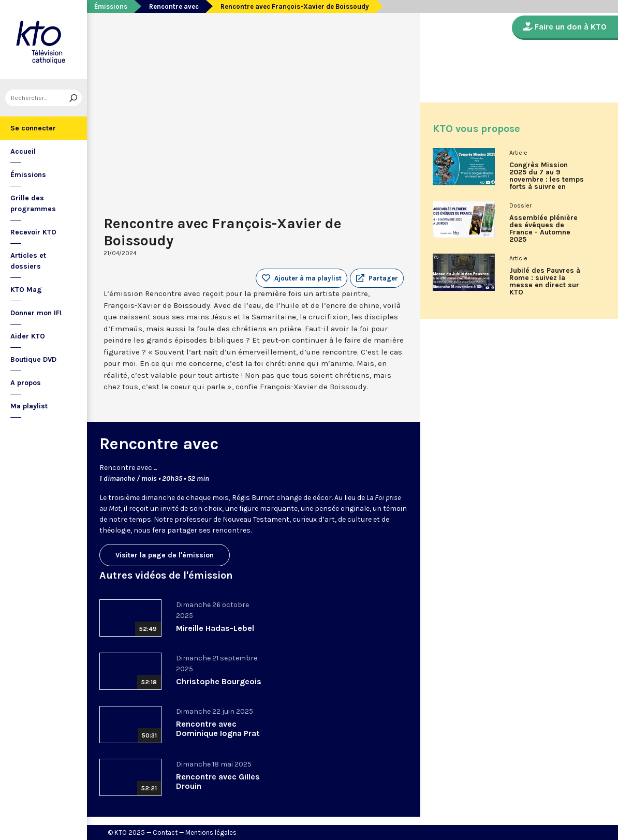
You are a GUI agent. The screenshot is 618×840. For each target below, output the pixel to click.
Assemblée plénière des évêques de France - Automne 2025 (543, 229)
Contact (165, 832)
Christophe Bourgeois (219, 681)
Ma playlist (29, 406)
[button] (377, 278)
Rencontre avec (174, 6)
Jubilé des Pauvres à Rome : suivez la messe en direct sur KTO (545, 282)
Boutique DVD (33, 359)
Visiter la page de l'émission (165, 555)
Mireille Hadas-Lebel (215, 628)
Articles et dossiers (28, 261)
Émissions (28, 175)
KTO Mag (26, 290)
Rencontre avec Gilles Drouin (218, 781)
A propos (26, 383)
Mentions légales (211, 832)
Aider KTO (28, 336)
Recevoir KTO (33, 232)
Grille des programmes (33, 203)
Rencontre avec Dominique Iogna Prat (218, 728)
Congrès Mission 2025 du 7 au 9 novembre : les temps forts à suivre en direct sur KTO (547, 180)
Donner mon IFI (36, 313)
